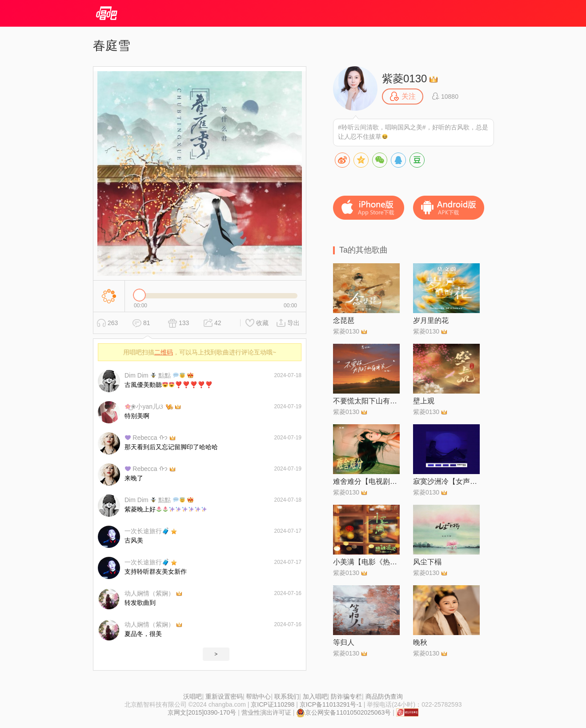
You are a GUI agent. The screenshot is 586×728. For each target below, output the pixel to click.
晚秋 (420, 642)
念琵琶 (344, 320)
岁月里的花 (431, 320)
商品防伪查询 (384, 696)
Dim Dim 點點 (155, 375)
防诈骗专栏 (346, 696)
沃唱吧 (193, 696)
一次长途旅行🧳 (147, 531)
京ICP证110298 (273, 704)
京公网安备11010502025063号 (343, 712)
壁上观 (424, 401)
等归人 (344, 642)
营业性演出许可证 (266, 712)
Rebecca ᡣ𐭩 (146, 438)
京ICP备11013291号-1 (331, 704)
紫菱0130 (404, 78)
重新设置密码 (224, 696)
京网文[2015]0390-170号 (202, 712)
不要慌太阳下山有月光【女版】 (366, 401)
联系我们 (287, 696)
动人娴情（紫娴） (149, 593)
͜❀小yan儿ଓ (144, 406)
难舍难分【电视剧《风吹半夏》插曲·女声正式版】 (366, 481)
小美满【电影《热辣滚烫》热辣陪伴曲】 (366, 562)
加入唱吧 (315, 696)
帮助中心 (258, 696)
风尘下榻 (427, 562)
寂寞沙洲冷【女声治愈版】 (446, 481)
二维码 (164, 352)
